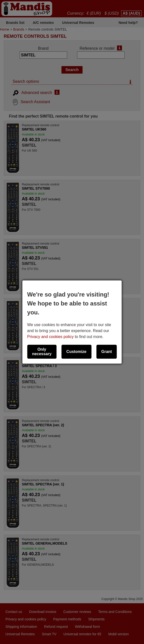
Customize (76, 352)
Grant (107, 352)
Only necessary (42, 352)
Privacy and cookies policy (51, 337)
